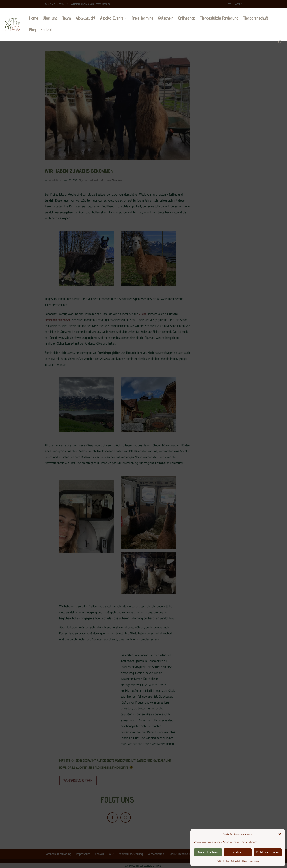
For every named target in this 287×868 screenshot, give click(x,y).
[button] (280, 834)
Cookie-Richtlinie (223, 861)
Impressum (254, 861)
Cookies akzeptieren (208, 852)
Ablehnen (238, 852)
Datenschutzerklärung (240, 861)
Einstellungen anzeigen (268, 852)
